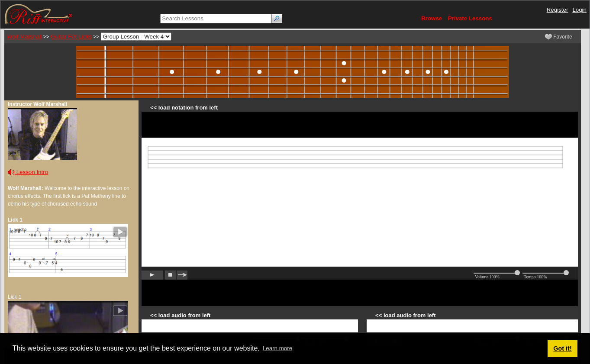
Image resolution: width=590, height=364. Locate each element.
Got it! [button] (562, 348)
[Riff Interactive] (39, 14)
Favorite (559, 37)
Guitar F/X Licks (71, 37)
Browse (432, 18)
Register (558, 10)
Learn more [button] (277, 348)
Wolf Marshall (24, 37)
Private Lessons (470, 18)
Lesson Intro (28, 172)
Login (579, 10)
